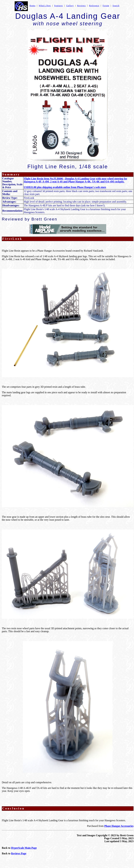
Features (59, 6)
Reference (94, 6)
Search (116, 6)
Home (32, 6)
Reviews (81, 6)
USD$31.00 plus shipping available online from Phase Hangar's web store (65, 187)
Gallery (70, 6)
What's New (45, 6)
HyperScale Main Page (24, 848)
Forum (106, 6)
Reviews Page (19, 853)
